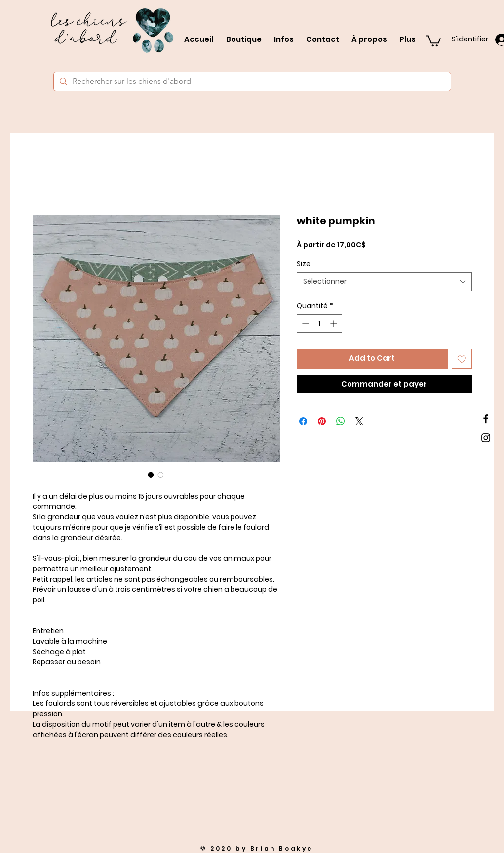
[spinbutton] (319, 324)
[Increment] (334, 324)
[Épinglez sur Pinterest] (322, 421)
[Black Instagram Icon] (486, 438)
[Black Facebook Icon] (486, 419)
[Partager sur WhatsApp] (341, 421)
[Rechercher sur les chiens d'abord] (251, 81)
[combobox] (384, 282)
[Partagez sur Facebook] (303, 421)
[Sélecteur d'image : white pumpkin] (151, 475)
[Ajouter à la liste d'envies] (462, 359)
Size (304, 264)
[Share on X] (359, 421)
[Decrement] (304, 324)
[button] (433, 40)
